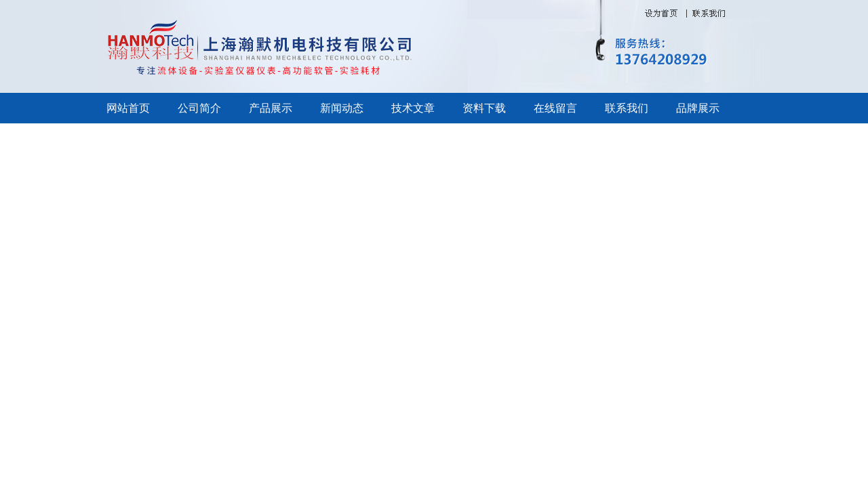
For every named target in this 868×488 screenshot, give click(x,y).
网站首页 (128, 108)
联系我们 (627, 108)
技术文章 (413, 108)
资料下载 (484, 108)
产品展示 (271, 108)
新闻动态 (342, 108)
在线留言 (555, 108)
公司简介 (199, 108)
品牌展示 (698, 108)
